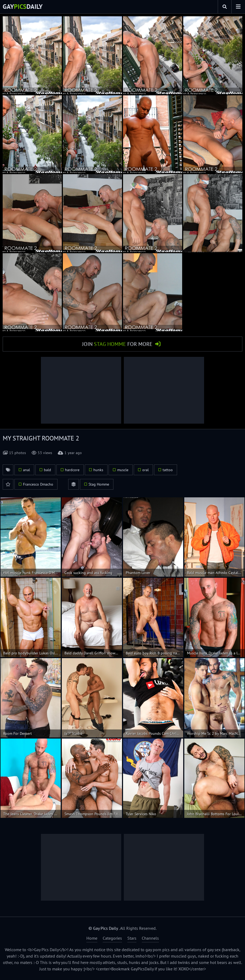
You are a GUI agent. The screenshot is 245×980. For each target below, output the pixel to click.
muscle (123, 470)
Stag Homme (99, 484)
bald (47, 470)
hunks (98, 470)
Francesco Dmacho (38, 484)
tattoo (168, 470)
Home (92, 938)
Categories (112, 938)
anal (26, 470)
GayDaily (23, 7)
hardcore (72, 470)
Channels (150, 938)
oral (146, 470)
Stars (132, 938)
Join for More (117, 344)
